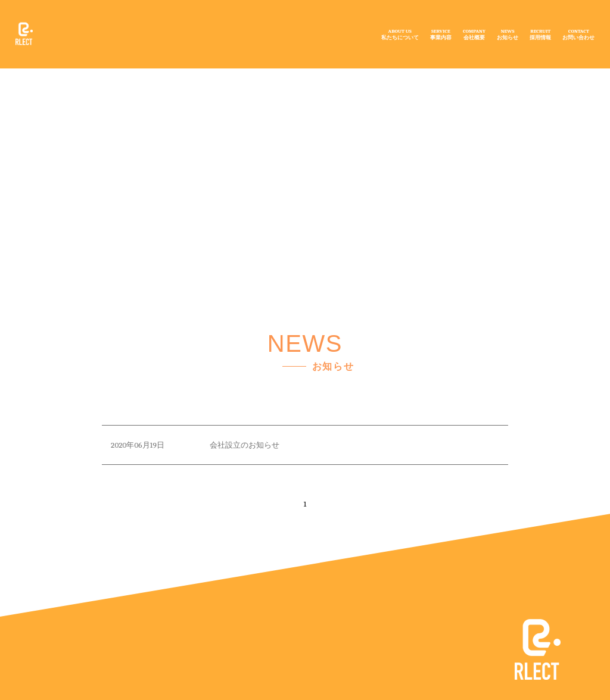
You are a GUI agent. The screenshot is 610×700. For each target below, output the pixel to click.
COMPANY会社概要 (474, 34)
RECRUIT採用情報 (540, 34)
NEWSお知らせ (508, 34)
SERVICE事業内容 (441, 34)
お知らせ (194, 110)
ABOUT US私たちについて (400, 34)
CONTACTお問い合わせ (578, 34)
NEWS (153, 85)
